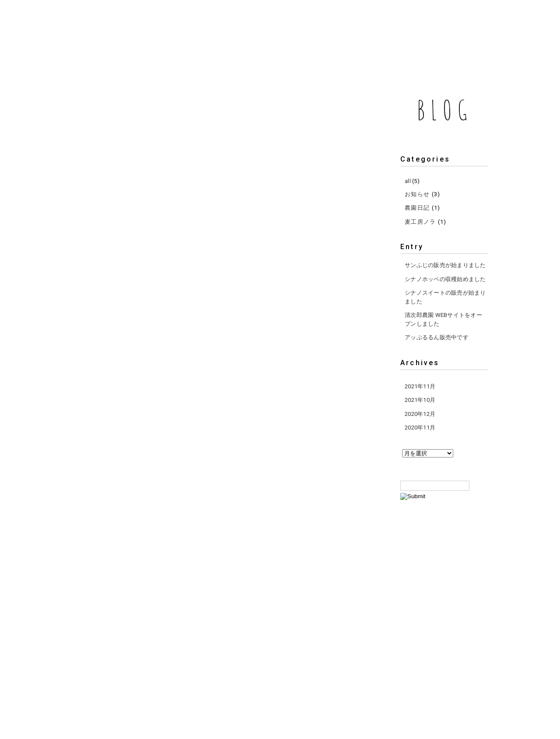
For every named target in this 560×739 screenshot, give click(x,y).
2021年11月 (420, 386)
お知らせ (417, 194)
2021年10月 (420, 400)
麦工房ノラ (420, 222)
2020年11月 (420, 428)
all (408, 181)
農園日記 (417, 208)
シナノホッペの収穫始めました (445, 279)
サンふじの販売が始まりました (445, 265)
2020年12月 (420, 414)
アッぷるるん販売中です (437, 337)
